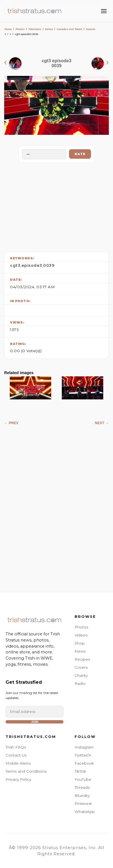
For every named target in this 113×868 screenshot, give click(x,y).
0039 (49, 265)
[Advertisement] (56, 206)
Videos (81, 635)
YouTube (83, 779)
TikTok (80, 771)
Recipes (82, 659)
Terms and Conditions (26, 771)
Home (8, 29)
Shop (80, 643)
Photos (20, 29)
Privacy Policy (18, 779)
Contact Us (16, 755)
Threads (82, 787)
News (80, 651)
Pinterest (83, 804)
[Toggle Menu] (104, 11)
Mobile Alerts (18, 763)
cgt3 (15, 265)
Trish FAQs (16, 747)
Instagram (84, 747)
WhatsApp (85, 812)
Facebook (84, 763)
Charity (81, 675)
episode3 (32, 265)
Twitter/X (83, 755)
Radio (80, 683)
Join (35, 722)
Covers (81, 667)
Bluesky (82, 795)
